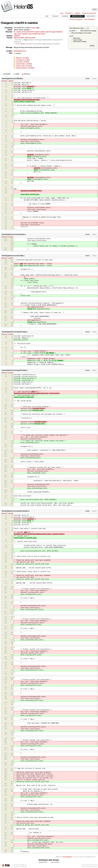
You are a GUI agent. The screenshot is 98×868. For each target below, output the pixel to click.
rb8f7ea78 (4, 81)
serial (23, 32)
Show (72, 31)
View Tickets (91, 16)
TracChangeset (67, 857)
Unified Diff (43, 862)
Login (62, 13)
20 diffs (31, 68)
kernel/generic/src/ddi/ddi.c (13, 79)
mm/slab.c (20, 62)
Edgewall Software (21, 866)
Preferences (69, 13)
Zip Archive (55, 862)
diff (22, 38)
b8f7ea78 (17, 38)
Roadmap (65, 16)
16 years (33, 28)
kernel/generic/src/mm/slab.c (13, 256)
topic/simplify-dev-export (37, 34)
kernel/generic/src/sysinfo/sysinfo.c (16, 511)
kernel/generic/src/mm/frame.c (14, 234)
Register (78, 13)
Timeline (55, 16)
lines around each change (86, 31)
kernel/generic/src (20, 51)
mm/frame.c (20, 60)
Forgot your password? (89, 13)
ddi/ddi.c (19, 58)
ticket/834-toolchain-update (35, 32)
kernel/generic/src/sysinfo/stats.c (15, 370)
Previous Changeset (76, 19)
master (19, 32)
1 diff (27, 60)
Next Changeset (90, 19)
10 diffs (25, 58)
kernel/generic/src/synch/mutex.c (15, 332)
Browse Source (77, 16)
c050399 (17, 36)
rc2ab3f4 (11, 81)
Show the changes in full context (80, 33)
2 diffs (29, 64)
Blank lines (77, 38)
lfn (15, 32)
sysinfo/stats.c (21, 66)
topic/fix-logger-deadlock (54, 32)
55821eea (28, 38)
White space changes (80, 42)
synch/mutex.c (21, 64)
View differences (75, 28)
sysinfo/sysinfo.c (22, 68)
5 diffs (26, 62)
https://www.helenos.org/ (89, 866)
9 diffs (29, 66)
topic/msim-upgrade (21, 34)
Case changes (78, 40)
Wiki (47, 16)
